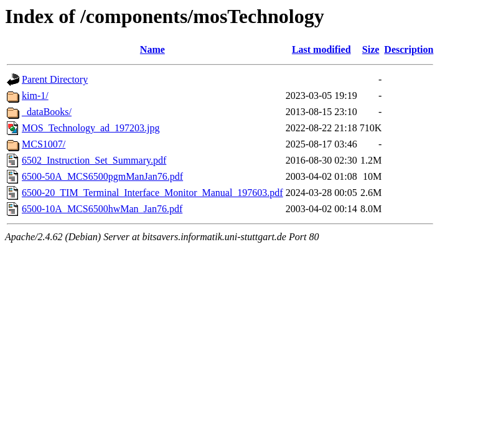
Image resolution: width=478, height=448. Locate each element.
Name (152, 49)
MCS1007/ (44, 144)
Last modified (321, 49)
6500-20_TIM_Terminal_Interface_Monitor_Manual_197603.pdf (152, 193)
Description (409, 49)
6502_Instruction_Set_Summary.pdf (94, 160)
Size (371, 49)
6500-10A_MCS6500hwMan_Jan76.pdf (102, 209)
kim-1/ (35, 96)
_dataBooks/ (47, 112)
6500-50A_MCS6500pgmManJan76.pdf (102, 176)
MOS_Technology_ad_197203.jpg (91, 128)
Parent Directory (55, 79)
